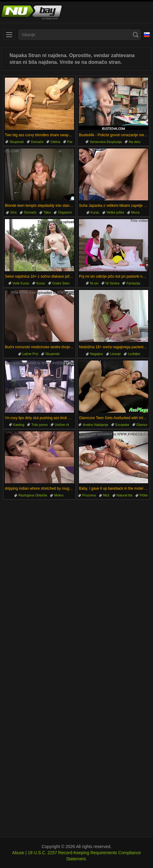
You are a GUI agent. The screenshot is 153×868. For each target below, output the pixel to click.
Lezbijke (134, 354)
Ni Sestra (112, 283)
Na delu (135, 142)
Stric (13, 212)
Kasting (19, 425)
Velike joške (115, 212)
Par (70, 142)
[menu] (9, 35)
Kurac (95, 212)
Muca (135, 212)
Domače (37, 142)
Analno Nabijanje (95, 425)
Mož (106, 495)
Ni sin (94, 283)
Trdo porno (39, 425)
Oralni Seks (61, 283)
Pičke (144, 495)
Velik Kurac (21, 283)
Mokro (59, 495)
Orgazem (65, 212)
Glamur (142, 425)
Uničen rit (62, 425)
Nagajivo (97, 354)
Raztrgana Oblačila (33, 495)
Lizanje (116, 354)
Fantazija (133, 283)
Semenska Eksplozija (106, 142)
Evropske (122, 425)
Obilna (55, 142)
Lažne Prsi (30, 354)
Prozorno (89, 495)
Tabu (47, 212)
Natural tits (125, 495)
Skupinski (17, 142)
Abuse (18, 853)
